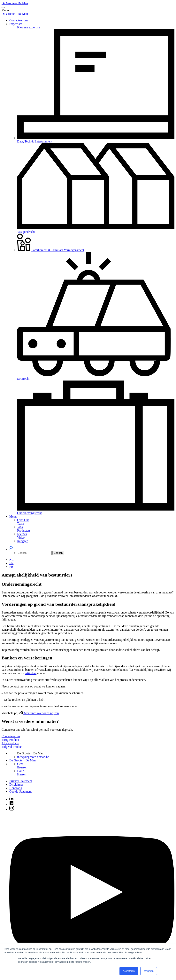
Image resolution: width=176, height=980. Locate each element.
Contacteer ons (19, 20)
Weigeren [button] (149, 971)
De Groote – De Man (15, 3)
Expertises (16, 24)
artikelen (31, 673)
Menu (13, 516)
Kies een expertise (29, 27)
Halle (21, 771)
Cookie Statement (20, 791)
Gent (20, 764)
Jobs (20, 527)
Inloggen (23, 541)
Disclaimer (16, 784)
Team (21, 523)
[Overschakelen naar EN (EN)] (11, 563)
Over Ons (23, 520)
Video (21, 537)
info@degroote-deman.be (33, 757)
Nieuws (22, 534)
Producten (23, 530)
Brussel (22, 767)
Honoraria (16, 788)
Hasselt (22, 774)
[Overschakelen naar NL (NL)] (11, 560)
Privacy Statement (21, 781)
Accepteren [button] (129, 971)
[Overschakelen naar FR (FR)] (11, 567)
